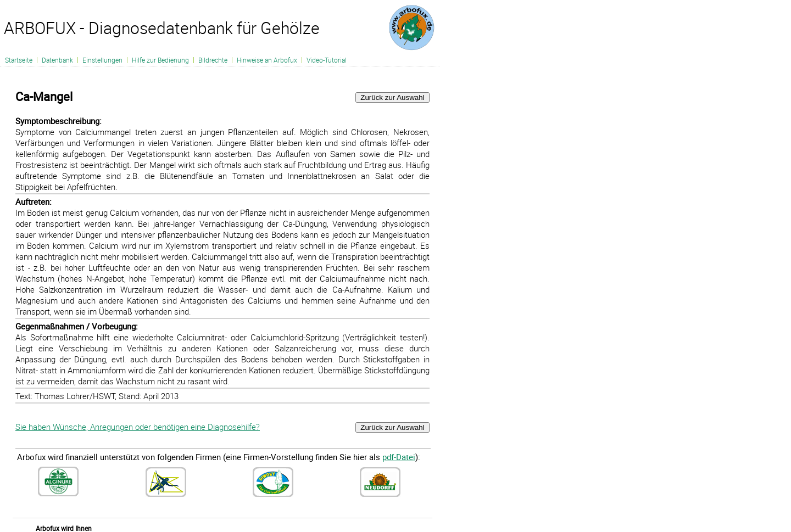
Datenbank (57, 60)
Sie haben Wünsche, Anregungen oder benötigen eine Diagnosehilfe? (138, 427)
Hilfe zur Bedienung (160, 60)
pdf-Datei (399, 457)
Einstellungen (102, 60)
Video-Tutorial (327, 60)
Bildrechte (213, 60)
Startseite (19, 60)
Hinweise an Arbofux (267, 60)
